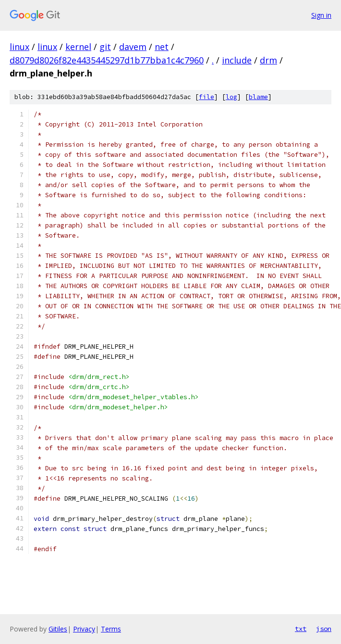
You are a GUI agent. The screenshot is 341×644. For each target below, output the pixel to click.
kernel (78, 47)
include (237, 60)
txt (301, 629)
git (105, 47)
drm (268, 60)
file (207, 97)
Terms (111, 629)
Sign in (321, 15)
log (231, 97)
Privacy (84, 629)
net (162, 47)
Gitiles (58, 629)
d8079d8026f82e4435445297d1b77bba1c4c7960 (107, 60)
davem (133, 47)
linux (19, 47)
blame (258, 97)
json (324, 629)
